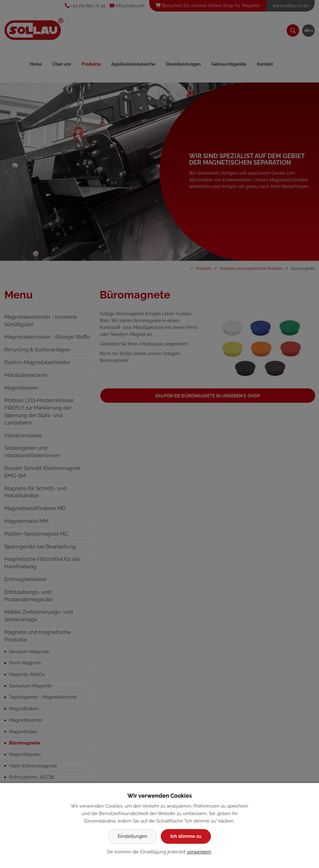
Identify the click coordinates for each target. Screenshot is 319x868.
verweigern (199, 852)
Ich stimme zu (186, 836)
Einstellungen (133, 836)
